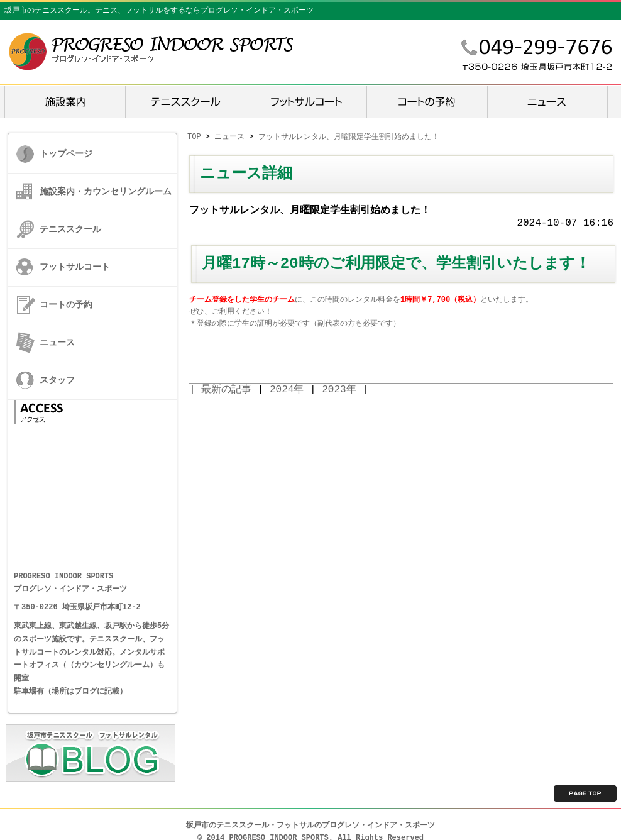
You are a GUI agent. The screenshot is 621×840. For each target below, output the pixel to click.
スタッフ (57, 380)
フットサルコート (75, 267)
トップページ (66, 154)
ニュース (57, 342)
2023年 (339, 390)
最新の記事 (226, 390)
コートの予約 (66, 305)
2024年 (287, 390)
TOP (194, 137)
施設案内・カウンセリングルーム (106, 191)
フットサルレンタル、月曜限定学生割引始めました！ (349, 137)
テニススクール (70, 229)
